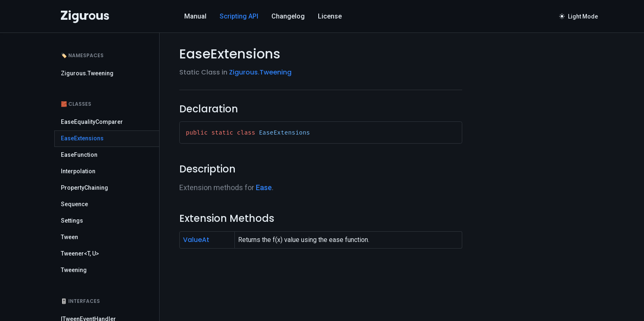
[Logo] (85, 16)
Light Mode (579, 16)
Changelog (288, 16)
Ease (264, 187)
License (330, 16)
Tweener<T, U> (80, 254)
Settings (72, 221)
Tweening (74, 270)
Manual (195, 16)
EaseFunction (79, 155)
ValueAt (196, 240)
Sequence (74, 204)
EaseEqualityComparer (92, 122)
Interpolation (78, 171)
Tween (69, 237)
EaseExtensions (82, 138)
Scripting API (239, 16)
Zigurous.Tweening (87, 73)
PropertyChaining (85, 188)
